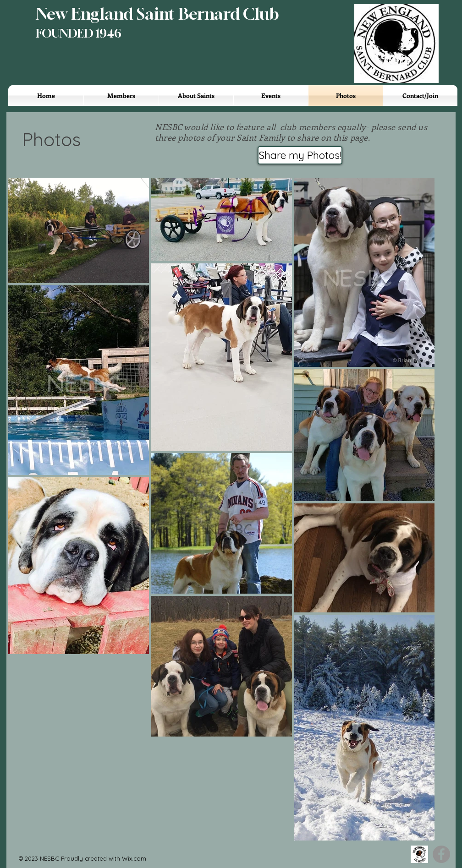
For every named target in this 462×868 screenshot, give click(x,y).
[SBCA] (419, 854)
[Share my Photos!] (300, 155)
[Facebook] (441, 854)
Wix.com (134, 858)
